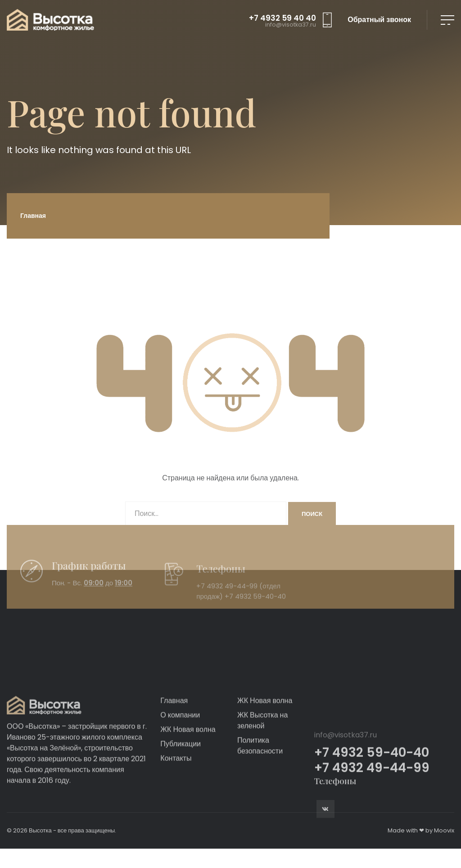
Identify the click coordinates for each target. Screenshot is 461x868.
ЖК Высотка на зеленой (262, 774)
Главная (33, 216)
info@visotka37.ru (291, 25)
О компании (180, 769)
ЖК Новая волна (188, 783)
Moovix (444, 830)
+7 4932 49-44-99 (227, 603)
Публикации (181, 798)
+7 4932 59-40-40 (255, 613)
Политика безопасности (260, 799)
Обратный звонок (379, 20)
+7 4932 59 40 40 (282, 18)
